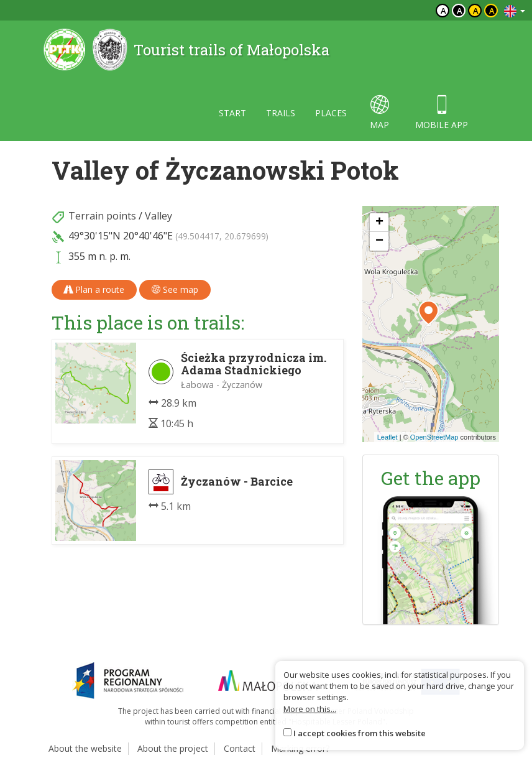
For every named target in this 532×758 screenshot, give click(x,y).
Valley (158, 216)
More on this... (310, 709)
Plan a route (94, 289)
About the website (85, 748)
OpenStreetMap (434, 437)
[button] (429, 313)
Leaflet (388, 437)
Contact (240, 748)
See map (175, 289)
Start (232, 113)
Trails (281, 113)
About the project (173, 748)
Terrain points (102, 216)
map (379, 113)
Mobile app (442, 113)
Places (331, 113)
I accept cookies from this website (360, 733)
